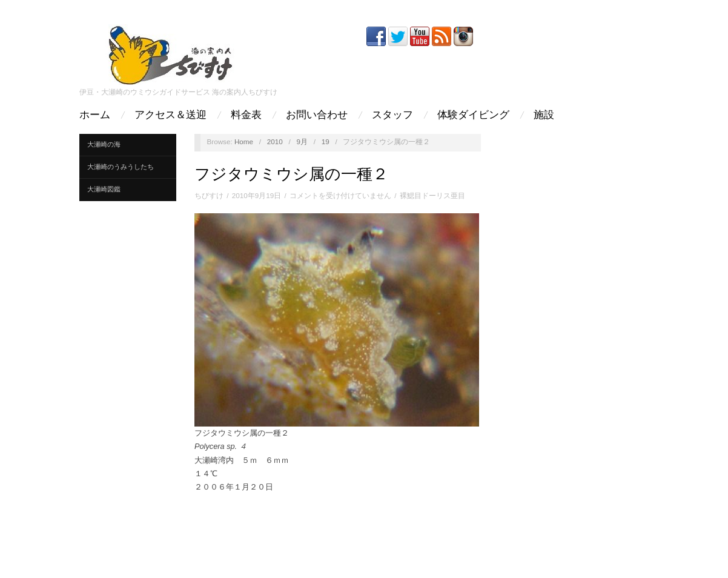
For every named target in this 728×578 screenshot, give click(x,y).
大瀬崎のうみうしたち (121, 167)
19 (326, 141)
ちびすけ (209, 195)
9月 (302, 141)
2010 (275, 141)
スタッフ (392, 115)
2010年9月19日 (256, 195)
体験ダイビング (473, 115)
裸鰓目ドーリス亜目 (432, 195)
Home (244, 141)
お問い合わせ (317, 115)
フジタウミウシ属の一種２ (291, 174)
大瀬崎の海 (104, 144)
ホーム (95, 115)
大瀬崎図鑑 (104, 189)
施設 (544, 115)
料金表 (246, 115)
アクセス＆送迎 (170, 115)
